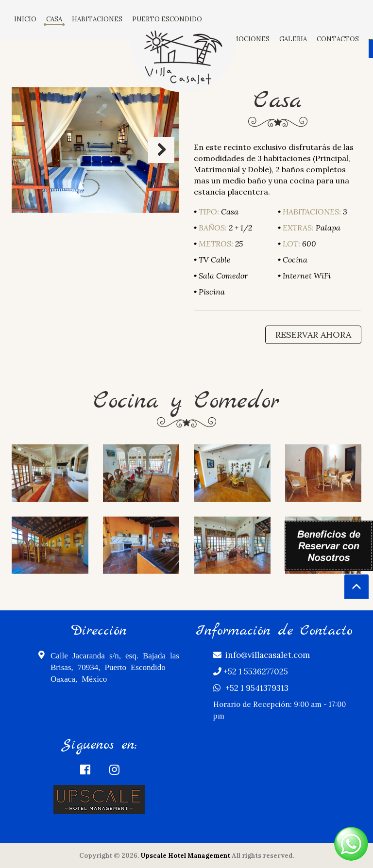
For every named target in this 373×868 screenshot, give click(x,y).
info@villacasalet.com (262, 655)
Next (161, 150)
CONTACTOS (338, 39)
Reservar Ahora (313, 335)
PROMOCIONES (244, 39)
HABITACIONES (97, 19)
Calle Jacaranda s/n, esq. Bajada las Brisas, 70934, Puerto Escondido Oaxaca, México (109, 666)
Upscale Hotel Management (185, 856)
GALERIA (293, 39)
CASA (54, 19)
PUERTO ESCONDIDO (167, 19)
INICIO (25, 19)
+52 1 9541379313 (251, 688)
